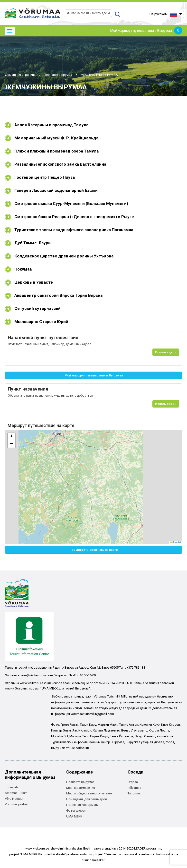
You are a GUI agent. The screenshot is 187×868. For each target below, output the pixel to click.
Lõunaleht (12, 787)
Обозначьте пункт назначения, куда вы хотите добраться (50, 396)
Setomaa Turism (16, 793)
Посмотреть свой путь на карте (94, 550)
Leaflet (175, 542)
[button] (11, 437)
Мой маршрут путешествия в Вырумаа (146, 31)
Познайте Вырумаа (58, 75)
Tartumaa (134, 793)
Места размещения (81, 788)
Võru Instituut (14, 799)
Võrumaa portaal (17, 804)
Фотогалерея (76, 811)
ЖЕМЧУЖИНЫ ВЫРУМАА (99, 75)
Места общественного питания (89, 793)
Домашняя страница (20, 75)
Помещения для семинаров (87, 799)
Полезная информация (83, 805)
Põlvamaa (134, 788)
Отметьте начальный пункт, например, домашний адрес (49, 344)
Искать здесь (166, 352)
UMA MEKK (74, 816)
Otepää (133, 782)
